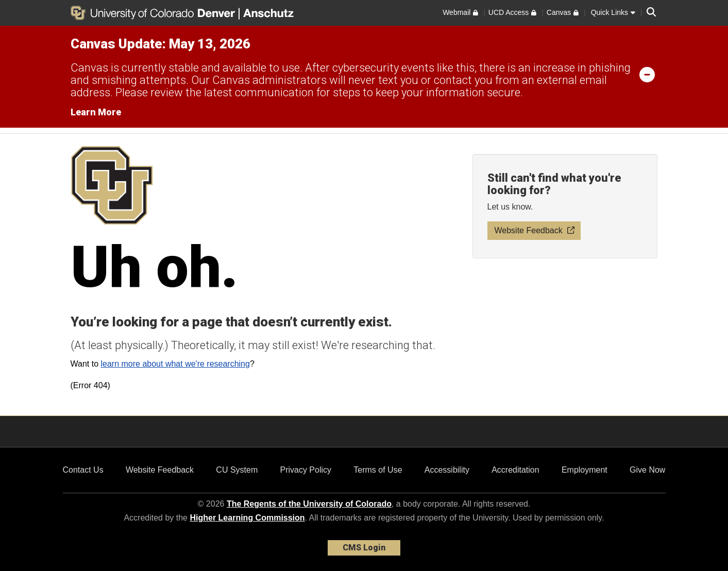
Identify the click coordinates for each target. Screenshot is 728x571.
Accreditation (515, 470)
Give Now (647, 470)
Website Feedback (160, 470)
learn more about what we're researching (175, 364)
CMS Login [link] (364, 548)
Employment (585, 470)
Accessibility (447, 470)
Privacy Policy (306, 470)
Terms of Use (378, 470)
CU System (237, 470)
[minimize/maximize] (647, 74)
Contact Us (83, 470)
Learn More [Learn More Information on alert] (96, 112)
